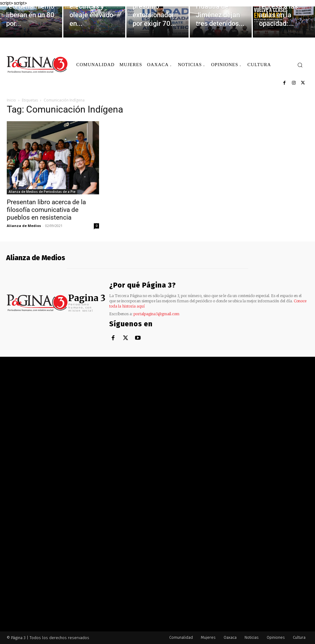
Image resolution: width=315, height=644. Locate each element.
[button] (300, 65)
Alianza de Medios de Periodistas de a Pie (42, 192)
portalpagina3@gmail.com (156, 314)
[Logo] (38, 64)
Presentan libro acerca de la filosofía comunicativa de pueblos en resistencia (46, 210)
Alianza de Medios (24, 226)
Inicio (11, 100)
